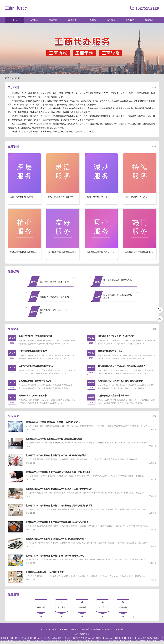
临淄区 (130, 640)
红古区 (87, 640)
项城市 (149, 640)
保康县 (99, 638)
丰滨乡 (137, 640)
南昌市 (116, 640)
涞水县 (67, 640)
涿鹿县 (13, 640)
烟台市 (93, 640)
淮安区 (124, 638)
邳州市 (55, 640)
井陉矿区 (11, 638)
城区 (93, 638)
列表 (7, 78)
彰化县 (43, 638)
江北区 (137, 638)
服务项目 (63, 629)
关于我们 (52, 629)
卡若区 (36, 640)
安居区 (105, 638)
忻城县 (150, 638)
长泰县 (131, 638)
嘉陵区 (61, 638)
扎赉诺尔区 (27, 640)
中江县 (80, 640)
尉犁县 (156, 640)
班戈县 (37, 638)
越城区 (54, 638)
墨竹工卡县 (101, 640)
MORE (154, 87)
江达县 (74, 640)
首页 (43, 629)
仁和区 (61, 640)
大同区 (42, 640)
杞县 (49, 638)
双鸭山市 (123, 640)
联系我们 (97, 629)
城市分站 (119, 629)
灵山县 (88, 638)
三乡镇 (81, 638)
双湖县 (48, 640)
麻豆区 (24, 638)
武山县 (6, 640)
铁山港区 (68, 638)
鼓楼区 (30, 638)
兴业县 (143, 640)
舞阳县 (18, 638)
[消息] (160, 319)
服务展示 (75, 629)
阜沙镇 (3, 638)
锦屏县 (19, 640)
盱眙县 (118, 638)
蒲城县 (156, 638)
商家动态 (86, 629)
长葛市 (75, 638)
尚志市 (143, 638)
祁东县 (109, 640)
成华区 (112, 638)
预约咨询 (108, 629)
